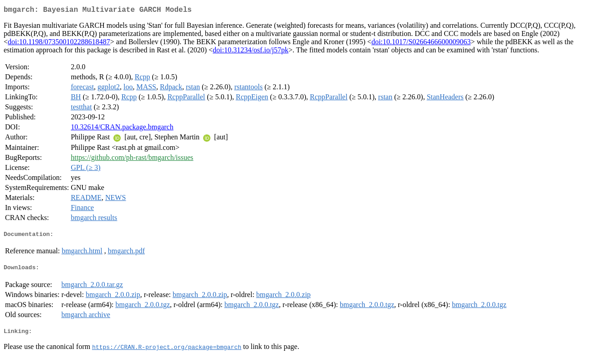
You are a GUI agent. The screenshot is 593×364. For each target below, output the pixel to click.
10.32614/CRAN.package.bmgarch (122, 129)
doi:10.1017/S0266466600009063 (421, 44)
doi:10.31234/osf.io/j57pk (250, 52)
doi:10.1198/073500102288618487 (59, 44)
